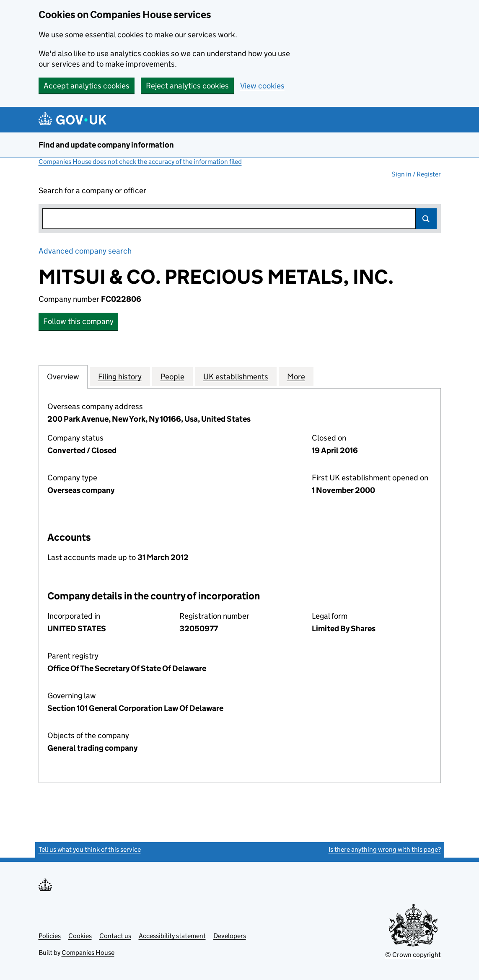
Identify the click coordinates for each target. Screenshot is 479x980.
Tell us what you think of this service (90, 849)
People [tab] (172, 376)
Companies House (88, 953)
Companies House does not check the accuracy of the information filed (140, 162)
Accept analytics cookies (87, 86)
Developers (230, 936)
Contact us (115, 936)
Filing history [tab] (120, 376)
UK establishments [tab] (236, 376)
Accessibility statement (172, 936)
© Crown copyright (413, 955)
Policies (50, 936)
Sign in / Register (416, 174)
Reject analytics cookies (187, 86)
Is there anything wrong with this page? (385, 849)
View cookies (262, 86)
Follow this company (78, 321)
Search (426, 219)
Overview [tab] (63, 376)
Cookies (80, 936)
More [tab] (296, 376)
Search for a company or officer (92, 191)
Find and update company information (106, 145)
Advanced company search (85, 251)
